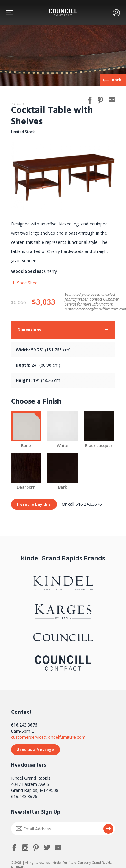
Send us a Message (35, 750)
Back (117, 80)
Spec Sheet (28, 283)
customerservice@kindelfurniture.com (48, 737)
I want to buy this (34, 504)
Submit (108, 829)
